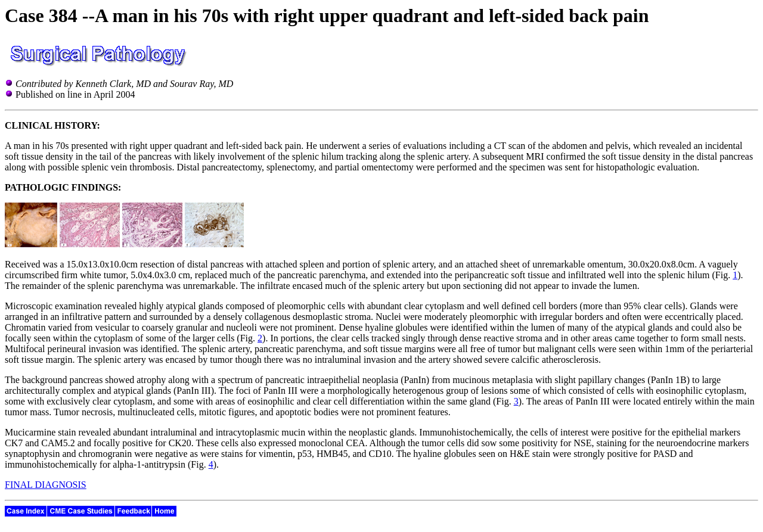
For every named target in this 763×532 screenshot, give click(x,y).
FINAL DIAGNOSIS (46, 485)
